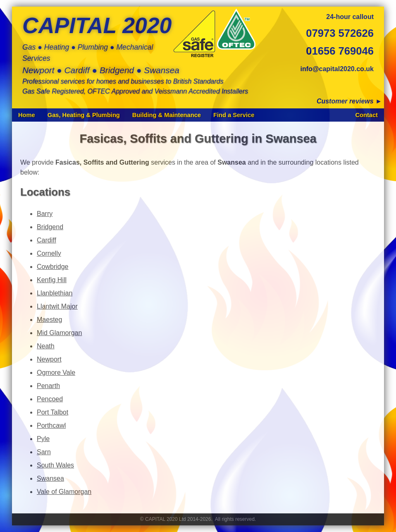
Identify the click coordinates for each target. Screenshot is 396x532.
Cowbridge (52, 267)
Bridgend (50, 227)
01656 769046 (340, 51)
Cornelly (49, 253)
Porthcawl (51, 425)
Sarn (44, 452)
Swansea (50, 478)
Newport (49, 359)
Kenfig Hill (52, 280)
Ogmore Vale (56, 373)
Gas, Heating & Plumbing (84, 115)
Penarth (48, 386)
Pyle (43, 439)
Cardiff (47, 240)
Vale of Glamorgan (64, 492)
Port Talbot (52, 412)
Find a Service (234, 115)
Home (27, 115)
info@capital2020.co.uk (337, 69)
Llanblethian (55, 293)
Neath (46, 346)
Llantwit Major (57, 306)
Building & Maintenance (167, 115)
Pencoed (50, 399)
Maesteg (49, 320)
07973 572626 (340, 33)
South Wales (55, 465)
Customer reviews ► (349, 101)
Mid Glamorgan (59, 333)
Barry (45, 214)
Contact (366, 115)
